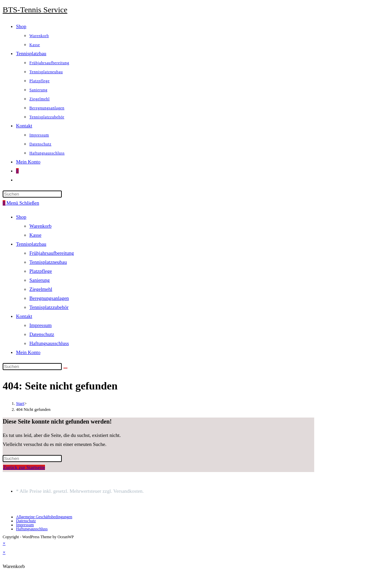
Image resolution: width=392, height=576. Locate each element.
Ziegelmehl (41, 289)
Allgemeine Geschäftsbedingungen (44, 517)
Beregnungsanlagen (49, 298)
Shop (21, 217)
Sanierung (40, 280)
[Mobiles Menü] (23, 203)
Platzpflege (41, 271)
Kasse (35, 235)
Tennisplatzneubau (48, 262)
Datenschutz (42, 334)
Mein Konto (28, 352)
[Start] (20, 403)
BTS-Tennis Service (35, 10)
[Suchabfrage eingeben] (32, 194)
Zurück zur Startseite (24, 467)
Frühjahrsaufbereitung (52, 253)
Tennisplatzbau (31, 244)
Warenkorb (40, 226)
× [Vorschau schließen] (4, 543)
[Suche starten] (65, 368)
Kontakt (24, 316)
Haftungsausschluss (49, 343)
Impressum (41, 325)
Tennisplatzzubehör (49, 307)
